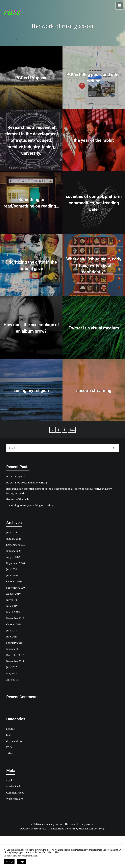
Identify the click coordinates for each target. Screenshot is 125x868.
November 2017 (15, 661)
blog (9, 735)
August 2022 (14, 557)
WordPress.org (15, 799)
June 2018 (12, 636)
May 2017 (12, 673)
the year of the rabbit (18, 499)
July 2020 (12, 569)
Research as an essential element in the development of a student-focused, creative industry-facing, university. (60, 491)
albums (10, 729)
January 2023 (14, 551)
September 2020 (16, 563)
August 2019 (14, 594)
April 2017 (12, 679)
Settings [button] (9, 861)
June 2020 (12, 575)
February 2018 (15, 643)
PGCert (10, 747)
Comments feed (15, 793)
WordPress (40, 828)
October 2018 (14, 624)
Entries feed (13, 786)
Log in (10, 780)
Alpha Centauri (66, 828)
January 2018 (14, 649)
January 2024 (14, 539)
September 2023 (16, 545)
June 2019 (12, 606)
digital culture (14, 741)
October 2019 (14, 581)
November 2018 (15, 618)
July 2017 (12, 667)
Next (72, 429)
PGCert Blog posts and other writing (27, 482)
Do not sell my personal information (21, 856)
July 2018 (12, 630)
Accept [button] (21, 861)
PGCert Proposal (16, 476)
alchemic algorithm (51, 824)
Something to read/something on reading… (31, 505)
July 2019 (12, 600)
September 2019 (16, 588)
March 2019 (13, 612)
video (9, 753)
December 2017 (15, 655)
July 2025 (12, 532)
